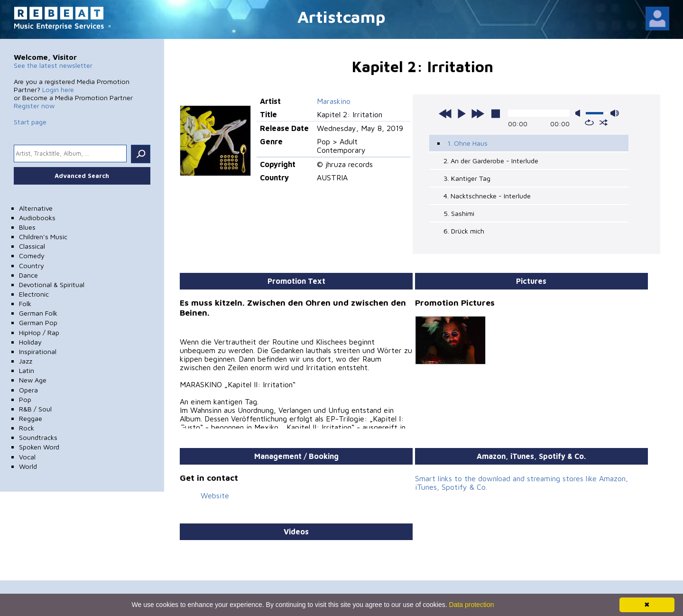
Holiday (30, 342)
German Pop (38, 322)
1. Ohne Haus (467, 143)
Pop (25, 399)
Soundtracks (38, 437)
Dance (28, 275)
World (28, 466)
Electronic (34, 294)
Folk (25, 303)
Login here (58, 89)
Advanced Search (82, 176)
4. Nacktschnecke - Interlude (487, 196)
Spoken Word (39, 447)
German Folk (38, 313)
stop (496, 113)
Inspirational (38, 351)
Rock (27, 428)
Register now (34, 106)
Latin (27, 370)
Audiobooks (37, 218)
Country (32, 266)
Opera (28, 390)
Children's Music (43, 237)
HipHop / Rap (39, 332)
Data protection (472, 605)
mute (580, 113)
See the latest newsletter (53, 65)
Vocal (27, 457)
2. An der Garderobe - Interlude (491, 161)
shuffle (604, 122)
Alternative (36, 208)
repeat (589, 122)
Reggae (31, 418)
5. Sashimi (459, 213)
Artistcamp (341, 16)
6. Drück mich (464, 231)
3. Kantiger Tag (467, 178)
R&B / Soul (35, 409)
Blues (27, 227)
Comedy (32, 256)
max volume (615, 113)
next (478, 113)
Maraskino (334, 101)
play (461, 113)
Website (215, 495)
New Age (33, 380)
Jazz (26, 361)
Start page (30, 122)
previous (445, 113)
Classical (32, 246)
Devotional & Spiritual (52, 285)
